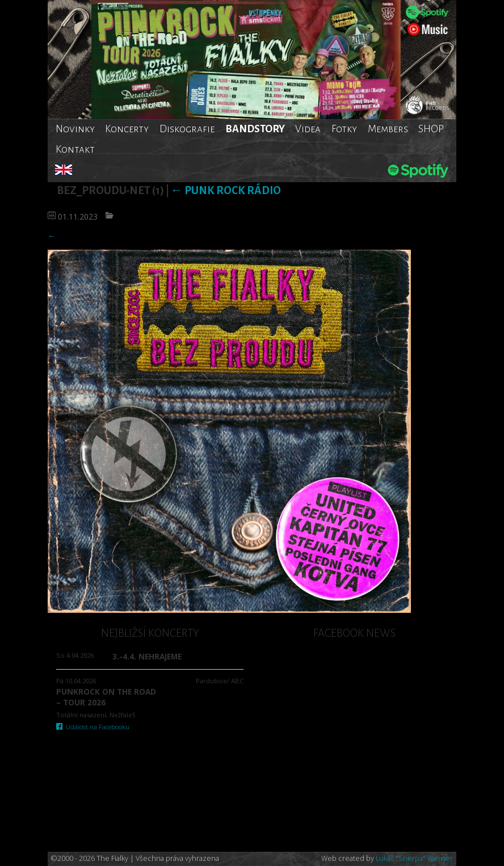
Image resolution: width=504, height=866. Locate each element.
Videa (308, 129)
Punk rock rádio (226, 190)
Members (388, 129)
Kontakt (75, 149)
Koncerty (127, 129)
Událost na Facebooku (93, 727)
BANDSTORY (255, 129)
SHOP (431, 129)
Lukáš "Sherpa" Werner (414, 858)
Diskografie (187, 129)
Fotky (344, 129)
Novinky (75, 129)
